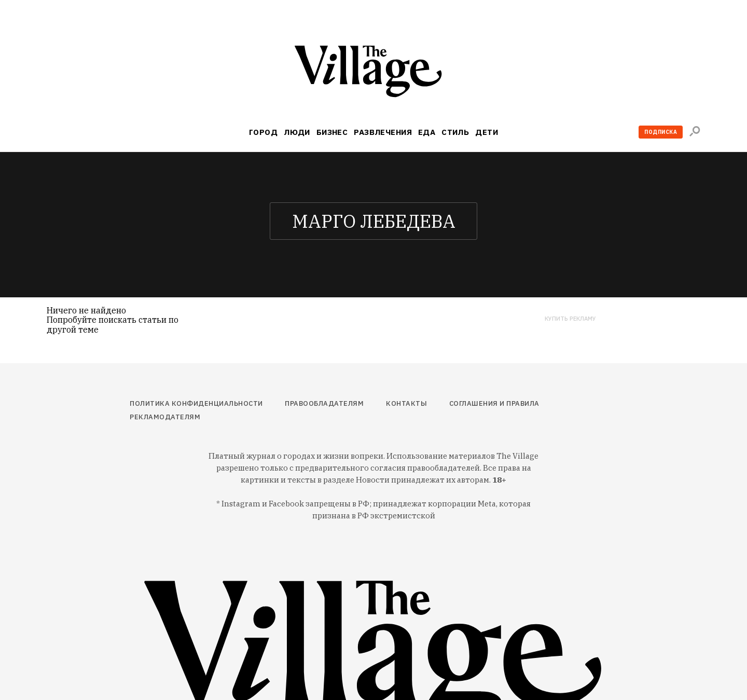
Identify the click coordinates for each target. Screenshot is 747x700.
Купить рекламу (570, 319)
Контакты (406, 403)
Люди (297, 132)
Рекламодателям (165, 417)
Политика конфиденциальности (196, 403)
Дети (487, 132)
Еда (427, 132)
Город (263, 132)
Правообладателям (324, 403)
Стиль (455, 132)
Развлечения (383, 132)
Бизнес (332, 132)
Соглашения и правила (494, 403)
